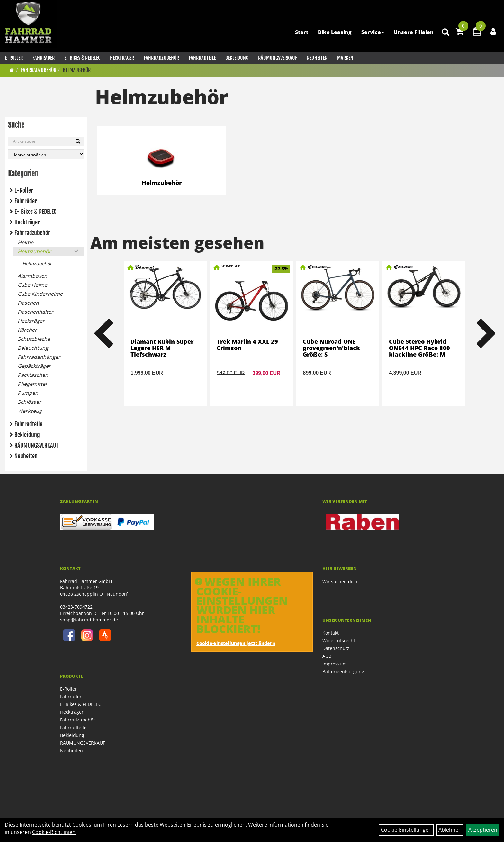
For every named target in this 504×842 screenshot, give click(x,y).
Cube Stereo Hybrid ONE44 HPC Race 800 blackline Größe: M (419, 348)
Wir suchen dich (340, 581)
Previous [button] (103, 334)
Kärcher (27, 330)
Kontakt (331, 633)
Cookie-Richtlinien (54, 832)
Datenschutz (336, 648)
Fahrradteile (202, 58)
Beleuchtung (33, 348)
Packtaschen (33, 375)
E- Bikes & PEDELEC (82, 58)
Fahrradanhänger (39, 357)
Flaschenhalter (36, 312)
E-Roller (14, 58)
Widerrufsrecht (339, 641)
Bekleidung (237, 58)
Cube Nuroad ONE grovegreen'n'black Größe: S (331, 348)
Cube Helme (32, 285)
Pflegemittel (32, 384)
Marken (345, 58)
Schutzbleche (34, 339)
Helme (26, 242)
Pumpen (28, 393)
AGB (327, 656)
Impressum (335, 664)
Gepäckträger (34, 366)
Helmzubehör (77, 70)
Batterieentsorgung (343, 671)
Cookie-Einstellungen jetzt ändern (236, 643)
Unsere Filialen (414, 32)
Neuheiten (317, 58)
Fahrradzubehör (161, 58)
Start (302, 32)
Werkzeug (30, 411)
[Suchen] (78, 141)
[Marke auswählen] (46, 154)
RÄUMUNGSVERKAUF (278, 58)
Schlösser (29, 402)
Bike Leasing (335, 32)
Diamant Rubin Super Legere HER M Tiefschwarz (162, 348)
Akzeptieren (483, 830)
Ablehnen (450, 830)
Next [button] (487, 334)
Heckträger (122, 58)
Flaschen (28, 303)
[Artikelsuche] (446, 33)
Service (373, 32)
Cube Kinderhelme (40, 294)
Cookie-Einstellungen (406, 830)
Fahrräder (44, 58)
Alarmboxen (32, 276)
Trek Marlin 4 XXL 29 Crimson (247, 345)
